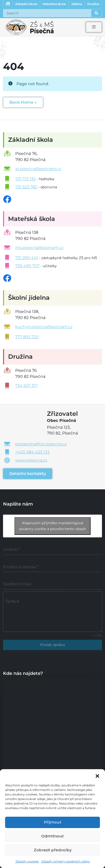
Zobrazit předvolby (53, 850)
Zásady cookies (27, 861)
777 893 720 (27, 337)
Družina (93, 4)
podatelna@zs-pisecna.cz (41, 444)
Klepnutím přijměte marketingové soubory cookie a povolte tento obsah (52, 526)
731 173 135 (25, 179)
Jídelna (77, 4)
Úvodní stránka (8, 4)
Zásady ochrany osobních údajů (66, 861)
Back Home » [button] (23, 102)
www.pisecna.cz (31, 460)
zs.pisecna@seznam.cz (38, 169)
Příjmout (52, 822)
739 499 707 (27, 266)
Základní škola (26, 4)
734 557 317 (26, 386)
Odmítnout (52, 836)
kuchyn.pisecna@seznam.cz (44, 327)
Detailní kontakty (28, 474)
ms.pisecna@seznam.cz (39, 248)
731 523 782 (26, 187)
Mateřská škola (54, 4)
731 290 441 (27, 258)
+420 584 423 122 (32, 452)
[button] (97, 775)
